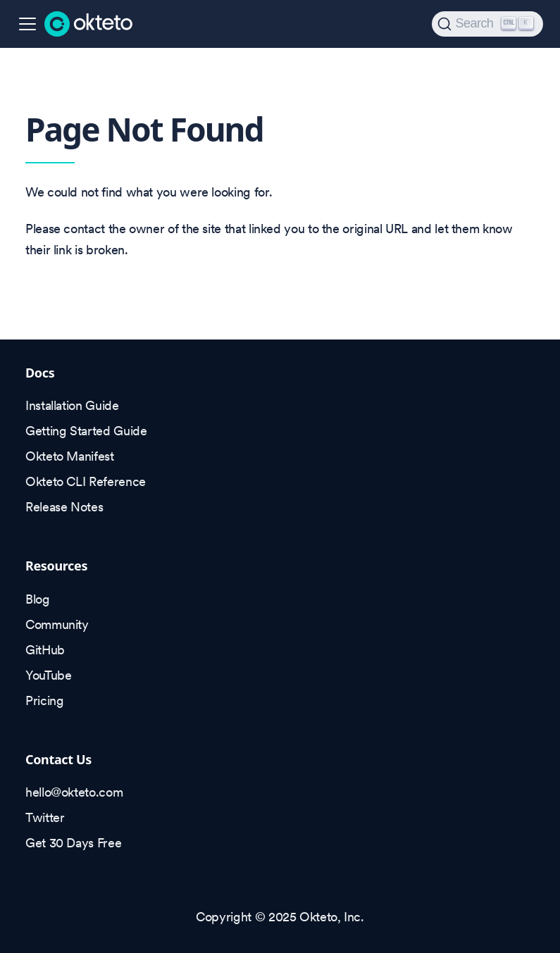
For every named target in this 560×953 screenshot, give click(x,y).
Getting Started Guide (86, 431)
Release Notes (64, 507)
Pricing (44, 700)
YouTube (48, 675)
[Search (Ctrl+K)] (487, 24)
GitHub (45, 650)
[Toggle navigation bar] (27, 24)
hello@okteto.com (74, 792)
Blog (38, 599)
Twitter (45, 817)
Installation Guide (72, 405)
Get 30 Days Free (73, 843)
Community (57, 624)
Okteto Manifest (70, 456)
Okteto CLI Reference (86, 481)
